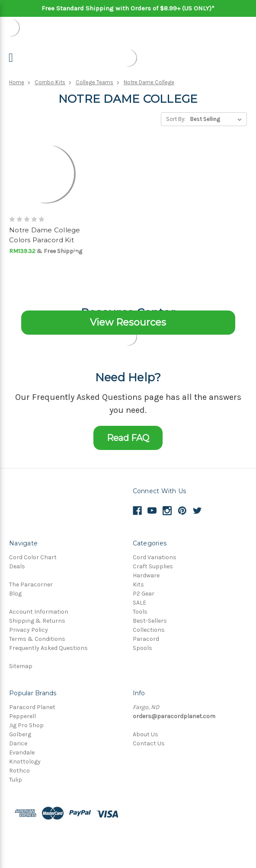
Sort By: (176, 119)
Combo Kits (50, 82)
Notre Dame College (149, 82)
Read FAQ (128, 438)
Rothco (19, 771)
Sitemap (21, 666)
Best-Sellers (150, 621)
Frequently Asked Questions (48, 648)
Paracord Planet (32, 707)
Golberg (20, 734)
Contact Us (149, 743)
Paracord (146, 639)
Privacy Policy (29, 630)
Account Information (39, 612)
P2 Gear (144, 594)
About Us (146, 734)
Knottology (25, 762)
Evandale (22, 752)
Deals (17, 566)
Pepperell (22, 716)
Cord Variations (155, 557)
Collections (149, 630)
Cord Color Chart (33, 557)
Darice (18, 743)
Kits (138, 584)
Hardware (146, 575)
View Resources (128, 322)
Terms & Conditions (37, 639)
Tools (140, 612)
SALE (139, 603)
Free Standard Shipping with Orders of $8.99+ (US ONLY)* (128, 8)
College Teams (94, 82)
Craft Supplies (153, 566)
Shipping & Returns (37, 621)
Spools (142, 648)
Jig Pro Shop (26, 725)
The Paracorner (31, 584)
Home (17, 82)
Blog (15, 594)
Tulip (16, 780)
